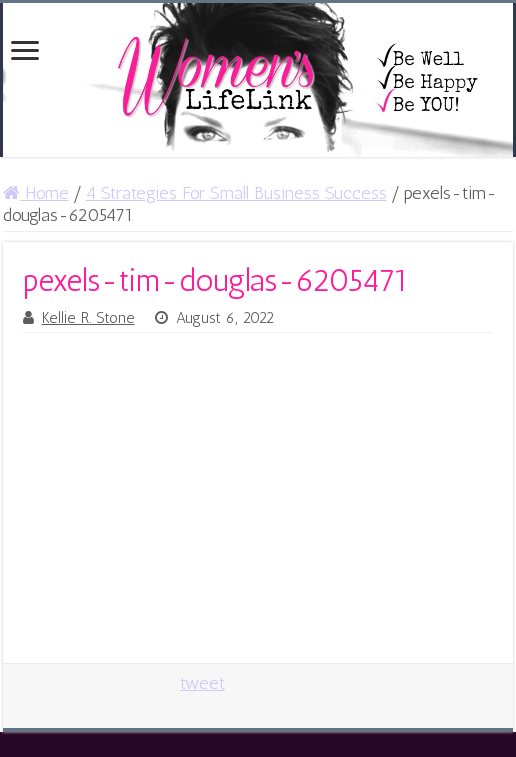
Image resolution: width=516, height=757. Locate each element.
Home (36, 193)
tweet (202, 683)
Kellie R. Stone (88, 318)
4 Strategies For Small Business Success (236, 193)
